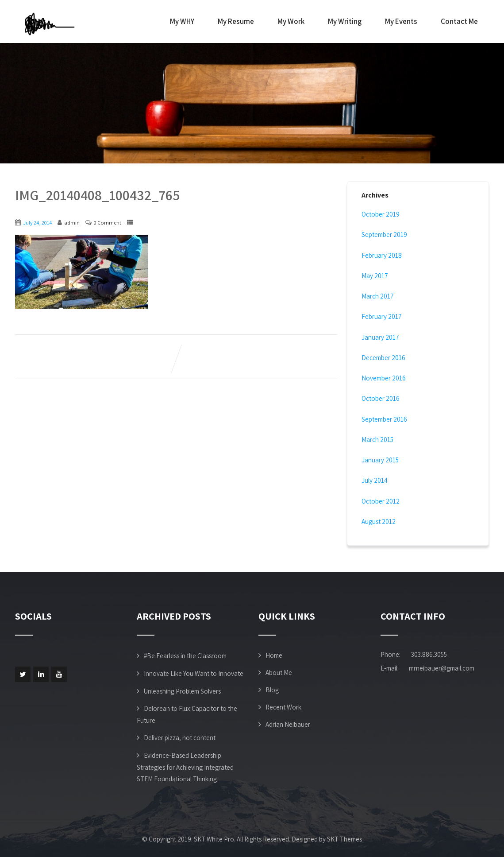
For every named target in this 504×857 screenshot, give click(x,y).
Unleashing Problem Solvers (182, 691)
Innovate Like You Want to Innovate (194, 673)
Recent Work (283, 707)
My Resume (236, 21)
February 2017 (382, 316)
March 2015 (377, 440)
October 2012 (381, 501)
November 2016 (384, 378)
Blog (272, 690)
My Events (401, 21)
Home (274, 655)
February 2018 (382, 255)
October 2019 (381, 214)
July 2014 (375, 480)
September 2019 (384, 235)
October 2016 (381, 398)
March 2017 (378, 296)
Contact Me (459, 21)
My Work (291, 21)
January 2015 (380, 460)
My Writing (345, 21)
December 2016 (383, 358)
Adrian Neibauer (288, 724)
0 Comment (108, 223)
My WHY (182, 21)
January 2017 (380, 337)
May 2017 (375, 276)
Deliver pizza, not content (180, 738)
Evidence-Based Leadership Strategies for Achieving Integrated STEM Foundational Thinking (185, 767)
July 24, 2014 (37, 223)
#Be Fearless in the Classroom (185, 656)
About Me (279, 673)
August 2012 (379, 522)
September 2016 (384, 419)
